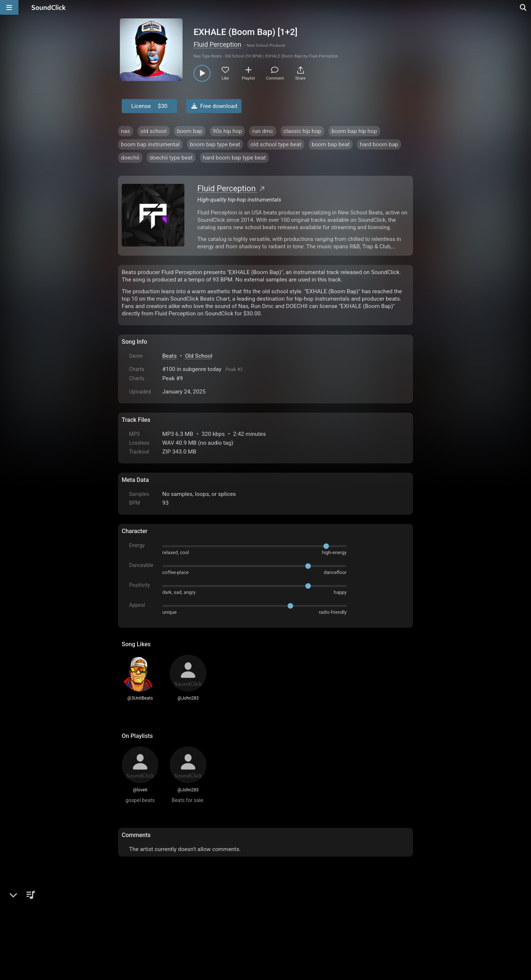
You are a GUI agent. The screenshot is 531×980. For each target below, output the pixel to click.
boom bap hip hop (354, 131)
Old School (199, 356)
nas (126, 131)
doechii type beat (171, 158)
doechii (130, 158)
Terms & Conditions (190, 921)
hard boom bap (379, 144)
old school (154, 131)
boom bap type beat (215, 144)
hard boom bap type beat (234, 158)
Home (133, 921)
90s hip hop (228, 131)
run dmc (263, 131)
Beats (169, 356)
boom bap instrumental (150, 144)
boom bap (190, 131)
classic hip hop (302, 131)
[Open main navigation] (9, 7)
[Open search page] (524, 7)
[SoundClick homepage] (49, 7)
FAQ (153, 921)
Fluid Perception (218, 44)
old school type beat (276, 144)
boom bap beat (331, 144)
